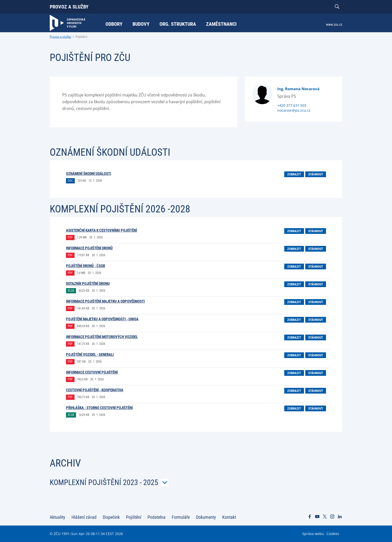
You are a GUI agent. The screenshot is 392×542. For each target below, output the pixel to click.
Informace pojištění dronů (89, 248)
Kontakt (229, 517)
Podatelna (156, 517)
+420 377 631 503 (292, 105)
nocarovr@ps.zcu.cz (294, 110)
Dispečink (111, 517)
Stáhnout (316, 174)
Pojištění (81, 37)
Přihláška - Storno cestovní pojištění (99, 408)
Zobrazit (294, 174)
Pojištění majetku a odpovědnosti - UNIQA (102, 319)
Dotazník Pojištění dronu (88, 284)
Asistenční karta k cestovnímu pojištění (101, 230)
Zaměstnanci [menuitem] (221, 24)
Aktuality (57, 517)
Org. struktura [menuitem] (178, 24)
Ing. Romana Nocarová (298, 89)
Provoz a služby (69, 7)
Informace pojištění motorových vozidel (102, 337)
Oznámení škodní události (88, 174)
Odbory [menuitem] (114, 24)
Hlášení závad (84, 517)
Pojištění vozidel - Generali (90, 355)
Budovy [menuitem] (141, 24)
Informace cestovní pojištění (92, 372)
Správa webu (313, 534)
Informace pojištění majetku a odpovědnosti (105, 301)
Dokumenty (206, 517)
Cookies (333, 534)
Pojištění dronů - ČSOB (85, 266)
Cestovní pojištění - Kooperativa (95, 390)
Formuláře (181, 517)
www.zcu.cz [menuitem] (334, 24)
